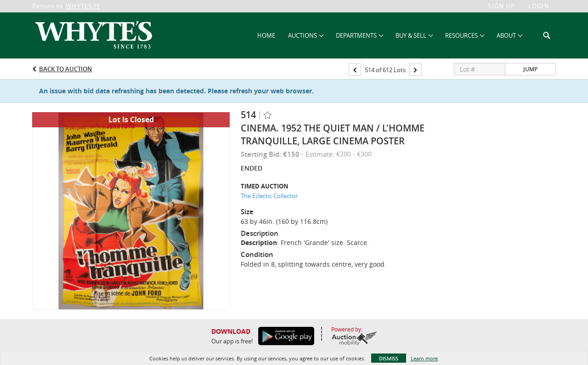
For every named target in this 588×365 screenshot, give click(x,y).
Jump (530, 69)
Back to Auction (65, 69)
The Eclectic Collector (269, 196)
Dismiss (389, 358)
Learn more (424, 358)
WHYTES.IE (83, 6)
